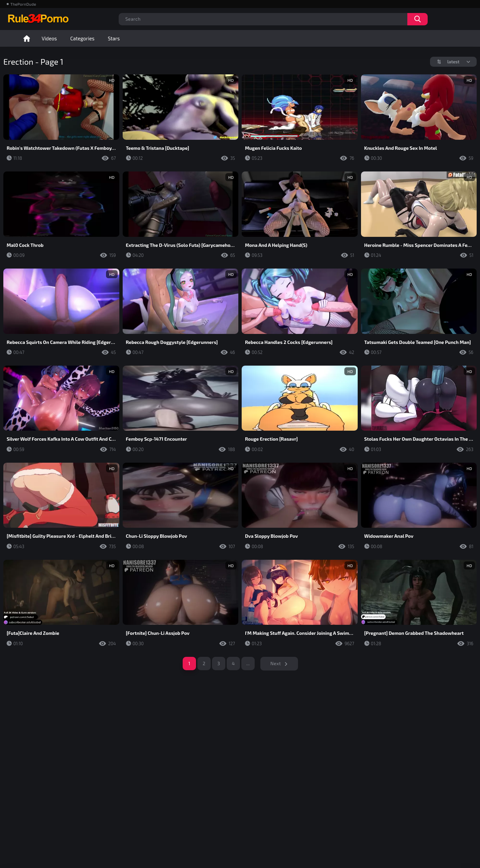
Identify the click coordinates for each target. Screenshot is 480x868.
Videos (49, 38)
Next (276, 663)
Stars (114, 38)
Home (27, 38)
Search (417, 19)
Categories (82, 38)
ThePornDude (23, 4)
